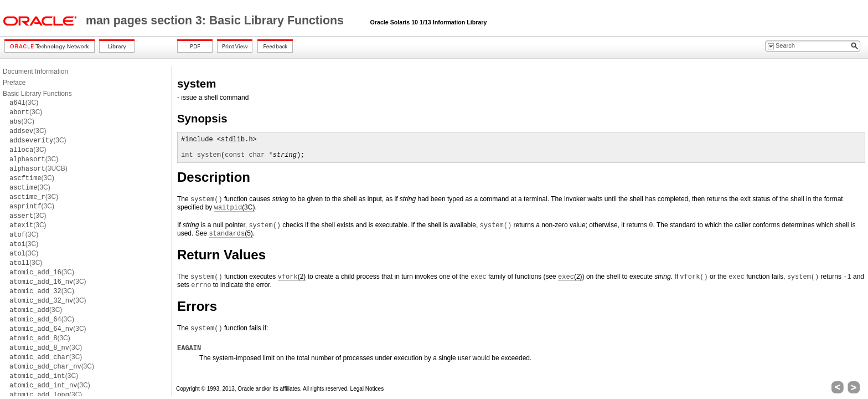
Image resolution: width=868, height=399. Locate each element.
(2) (292, 277)
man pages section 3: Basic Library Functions (216, 21)
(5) (231, 234)
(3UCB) (38, 168)
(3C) (24, 103)
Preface (14, 83)
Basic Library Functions (37, 94)
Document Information (35, 71)
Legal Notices (367, 389)
